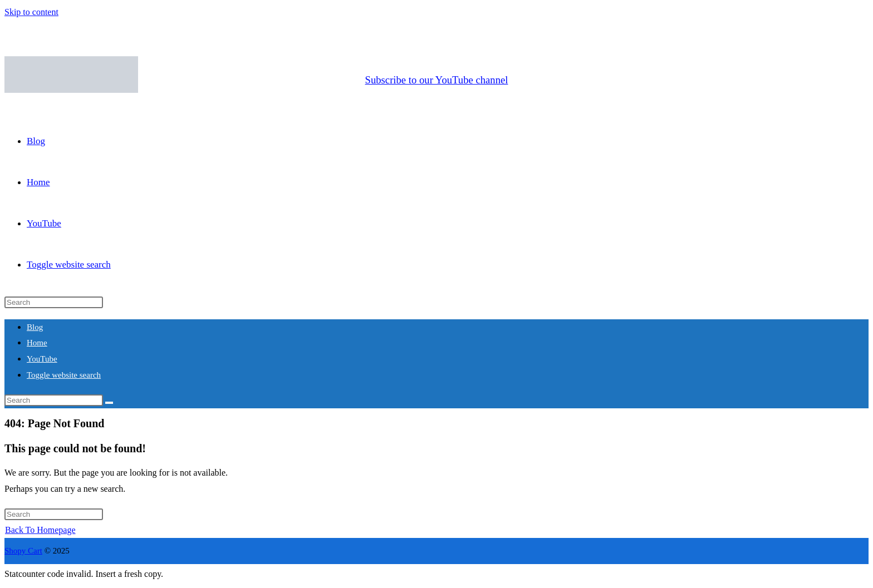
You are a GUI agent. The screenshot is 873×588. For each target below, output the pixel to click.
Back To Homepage (40, 530)
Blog (35, 327)
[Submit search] (109, 403)
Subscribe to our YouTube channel (437, 80)
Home (37, 343)
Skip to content (31, 12)
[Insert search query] (54, 302)
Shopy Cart (23, 551)
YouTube (42, 359)
